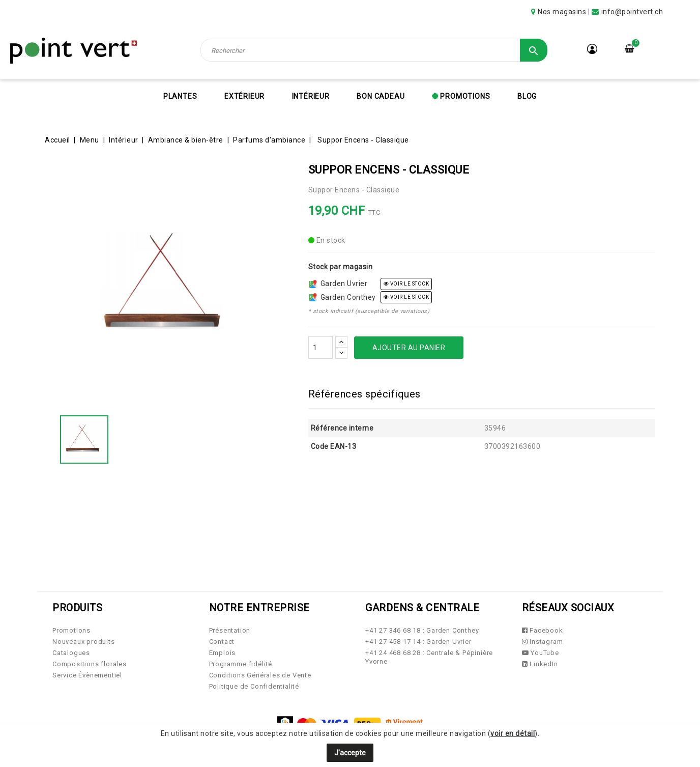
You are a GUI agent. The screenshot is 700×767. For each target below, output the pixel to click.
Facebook (543, 630)
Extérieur (244, 96)
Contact (222, 642)
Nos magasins (562, 12)
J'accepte (350, 753)
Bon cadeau (381, 96)
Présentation (230, 630)
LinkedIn (540, 664)
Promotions (464, 96)
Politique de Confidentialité (254, 686)
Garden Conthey (342, 297)
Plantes (180, 96)
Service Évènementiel (87, 675)
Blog (527, 96)
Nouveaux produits (84, 642)
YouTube (541, 653)
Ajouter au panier (409, 348)
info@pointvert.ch (632, 12)
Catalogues (71, 653)
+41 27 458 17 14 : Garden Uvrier (418, 642)
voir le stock (406, 284)
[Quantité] (320, 348)
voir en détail (513, 733)
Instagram (543, 642)
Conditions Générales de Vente (260, 675)
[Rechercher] (374, 50)
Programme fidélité (241, 664)
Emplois (223, 653)
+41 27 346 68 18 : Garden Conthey (422, 630)
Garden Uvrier (338, 283)
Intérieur (311, 96)
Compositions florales (90, 664)
